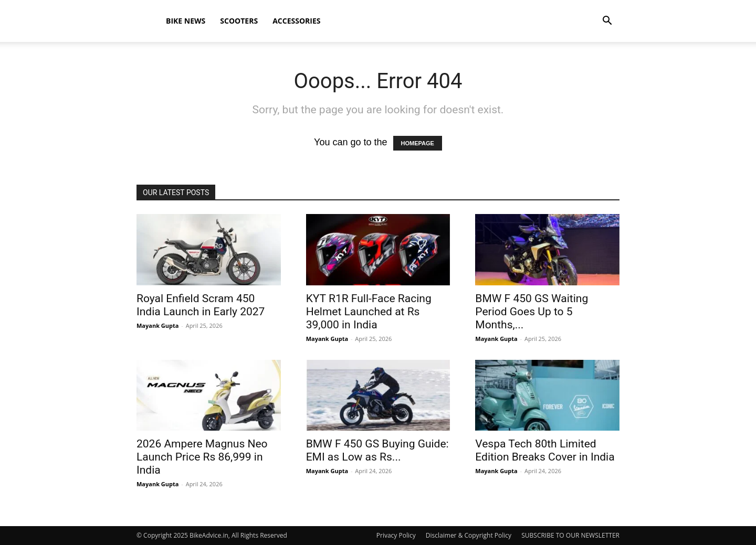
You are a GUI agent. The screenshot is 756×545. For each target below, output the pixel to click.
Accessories (296, 21)
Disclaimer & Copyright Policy (469, 535)
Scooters (239, 21)
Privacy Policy (396, 535)
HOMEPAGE (418, 143)
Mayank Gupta (157, 325)
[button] (607, 21)
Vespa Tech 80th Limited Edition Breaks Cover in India (545, 450)
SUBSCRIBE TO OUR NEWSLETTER (570, 535)
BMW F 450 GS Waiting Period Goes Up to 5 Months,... (532, 312)
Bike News (186, 21)
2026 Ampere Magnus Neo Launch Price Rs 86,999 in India (202, 457)
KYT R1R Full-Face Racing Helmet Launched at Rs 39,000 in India (369, 312)
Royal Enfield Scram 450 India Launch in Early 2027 (201, 305)
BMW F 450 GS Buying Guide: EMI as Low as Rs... (377, 450)
